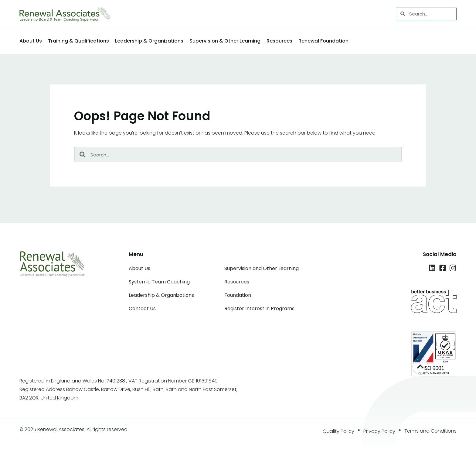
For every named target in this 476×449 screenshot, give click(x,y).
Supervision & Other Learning (225, 41)
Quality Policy (338, 431)
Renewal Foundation (323, 41)
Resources (279, 41)
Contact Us (142, 308)
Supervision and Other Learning (262, 268)
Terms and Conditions (430, 431)
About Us (31, 41)
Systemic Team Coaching (159, 282)
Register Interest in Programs (259, 308)
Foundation (238, 295)
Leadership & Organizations (149, 41)
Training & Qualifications (78, 41)
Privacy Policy (379, 431)
